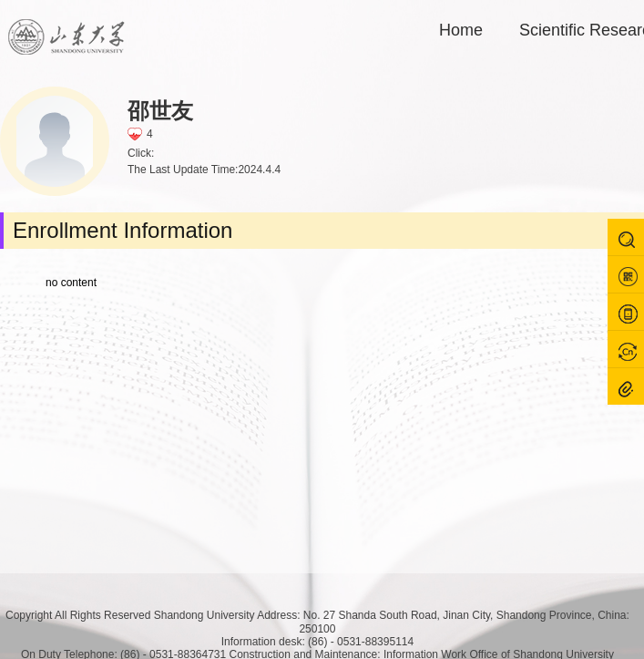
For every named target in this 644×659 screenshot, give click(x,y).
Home (461, 30)
